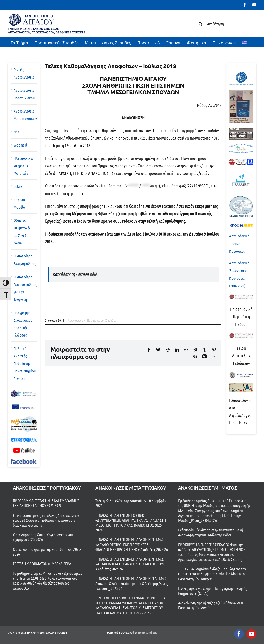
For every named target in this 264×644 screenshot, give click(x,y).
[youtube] (251, 634)
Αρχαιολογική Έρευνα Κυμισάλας (239, 243)
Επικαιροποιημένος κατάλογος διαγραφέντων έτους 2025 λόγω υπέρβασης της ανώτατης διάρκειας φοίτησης (46, 520)
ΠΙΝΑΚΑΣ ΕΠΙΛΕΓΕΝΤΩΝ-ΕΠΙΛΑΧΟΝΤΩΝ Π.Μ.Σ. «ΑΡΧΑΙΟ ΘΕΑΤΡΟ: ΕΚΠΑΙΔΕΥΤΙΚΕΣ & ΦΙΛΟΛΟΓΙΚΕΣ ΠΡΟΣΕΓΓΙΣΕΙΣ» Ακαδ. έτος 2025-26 (131, 544)
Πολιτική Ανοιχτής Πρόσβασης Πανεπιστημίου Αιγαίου (25, 363)
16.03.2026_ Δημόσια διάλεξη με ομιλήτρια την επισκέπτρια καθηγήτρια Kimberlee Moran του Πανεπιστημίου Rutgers (212, 574)
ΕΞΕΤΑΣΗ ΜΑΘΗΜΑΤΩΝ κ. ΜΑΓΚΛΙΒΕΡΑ (42, 564)
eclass (18, 186)
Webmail (20, 145)
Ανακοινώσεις (77, 320)
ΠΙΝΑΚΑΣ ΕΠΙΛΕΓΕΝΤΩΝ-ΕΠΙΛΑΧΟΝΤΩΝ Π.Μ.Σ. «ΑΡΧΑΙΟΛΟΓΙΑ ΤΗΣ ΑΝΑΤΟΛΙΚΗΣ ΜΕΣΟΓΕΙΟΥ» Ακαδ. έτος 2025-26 (130, 564)
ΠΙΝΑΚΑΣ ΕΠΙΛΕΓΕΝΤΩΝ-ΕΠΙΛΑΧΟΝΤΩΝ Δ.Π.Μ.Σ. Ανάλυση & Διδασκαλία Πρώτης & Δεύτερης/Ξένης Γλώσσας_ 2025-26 (131, 583)
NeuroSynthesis (148, 632)
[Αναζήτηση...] (225, 24)
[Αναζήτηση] (200, 24)
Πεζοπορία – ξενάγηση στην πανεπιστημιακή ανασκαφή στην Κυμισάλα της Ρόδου (211, 532)
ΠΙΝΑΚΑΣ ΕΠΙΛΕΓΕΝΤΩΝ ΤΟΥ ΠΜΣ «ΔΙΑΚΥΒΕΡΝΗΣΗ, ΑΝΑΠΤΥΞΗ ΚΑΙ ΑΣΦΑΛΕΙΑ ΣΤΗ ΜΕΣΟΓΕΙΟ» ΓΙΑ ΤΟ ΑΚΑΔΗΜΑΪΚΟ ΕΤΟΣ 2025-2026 (130, 523)
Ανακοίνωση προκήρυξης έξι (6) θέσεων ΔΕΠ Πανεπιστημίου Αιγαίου (211, 605)
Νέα (17, 132)
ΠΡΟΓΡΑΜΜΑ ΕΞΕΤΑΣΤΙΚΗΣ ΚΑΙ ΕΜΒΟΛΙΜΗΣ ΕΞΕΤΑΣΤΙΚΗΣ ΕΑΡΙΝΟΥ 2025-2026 (46, 503)
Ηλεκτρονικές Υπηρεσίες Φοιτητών (23, 166)
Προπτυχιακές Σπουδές (102, 320)
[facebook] (239, 634)
